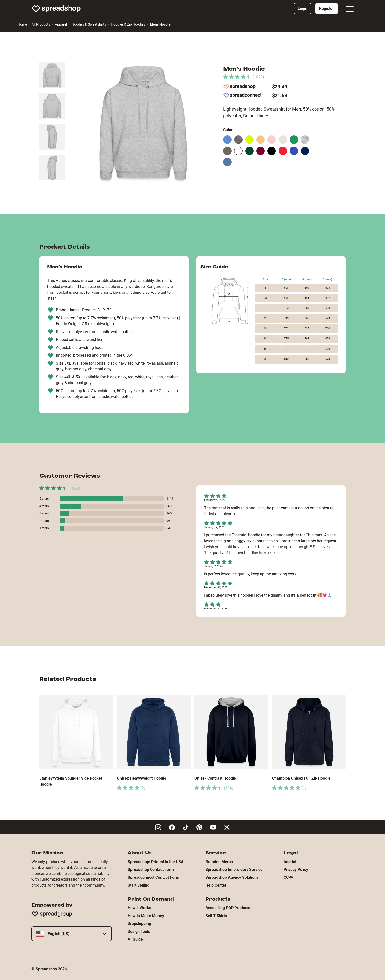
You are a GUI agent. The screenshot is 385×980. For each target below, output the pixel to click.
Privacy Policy (296, 870)
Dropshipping (139, 924)
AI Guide (135, 939)
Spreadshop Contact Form (151, 870)
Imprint (290, 862)
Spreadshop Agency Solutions (232, 877)
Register (327, 8)
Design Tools (139, 931)
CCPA (289, 877)
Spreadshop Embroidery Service (234, 870)
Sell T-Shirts (216, 916)
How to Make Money (146, 916)
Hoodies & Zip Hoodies (128, 24)
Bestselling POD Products (228, 908)
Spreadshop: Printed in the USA (156, 862)
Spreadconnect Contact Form (153, 877)
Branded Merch (219, 862)
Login (302, 8)
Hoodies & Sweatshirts (89, 24)
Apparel (61, 24)
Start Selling (138, 885)
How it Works (139, 908)
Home (22, 24)
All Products (41, 24)
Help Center (216, 885)
